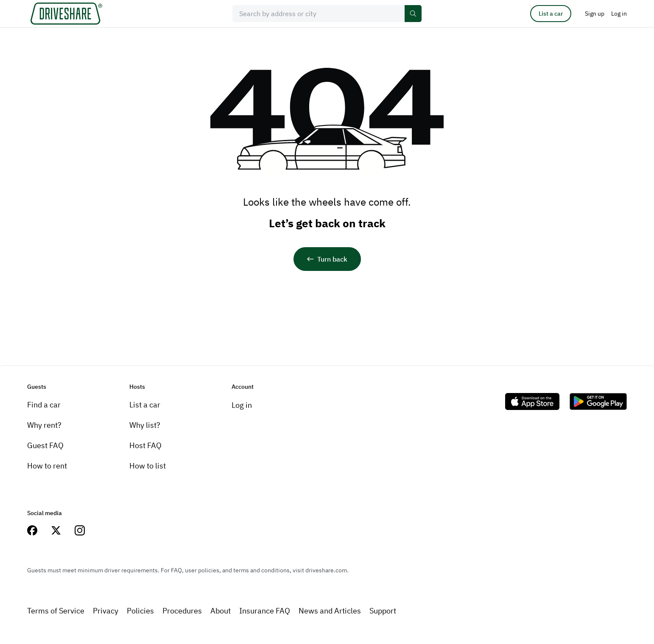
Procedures (182, 611)
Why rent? (44, 425)
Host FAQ (145, 445)
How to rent (47, 466)
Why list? (145, 425)
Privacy (106, 611)
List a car (551, 14)
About (221, 611)
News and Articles (330, 611)
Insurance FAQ (265, 611)
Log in (242, 405)
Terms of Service (56, 611)
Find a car (44, 405)
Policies (140, 611)
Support (383, 611)
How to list (148, 466)
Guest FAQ (45, 445)
